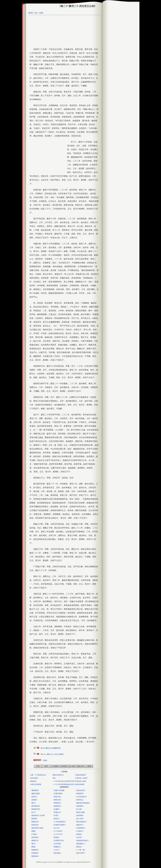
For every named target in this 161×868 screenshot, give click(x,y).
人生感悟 (55, 766)
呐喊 (33, 831)
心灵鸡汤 (63, 766)
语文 (46, 766)
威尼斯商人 (80, 844)
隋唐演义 (35, 840)
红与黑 (79, 809)
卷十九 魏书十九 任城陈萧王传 (51, 748)
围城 (33, 847)
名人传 (56, 828)
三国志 (41, 13)
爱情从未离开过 (58, 775)
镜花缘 (34, 819)
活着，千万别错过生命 (38, 775)
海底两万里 (36, 809)
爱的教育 (35, 790)
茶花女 (34, 797)
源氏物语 (57, 853)
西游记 (79, 847)
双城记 (56, 837)
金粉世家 (80, 815)
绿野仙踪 (35, 825)
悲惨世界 (80, 793)
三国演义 (80, 831)
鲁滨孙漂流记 (81, 822)
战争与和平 (80, 853)
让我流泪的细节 (80, 775)
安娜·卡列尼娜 (59, 790)
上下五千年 (58, 834)
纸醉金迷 (35, 856)
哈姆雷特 (80, 806)
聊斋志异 (35, 822)
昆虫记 (56, 819)
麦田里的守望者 (37, 828)
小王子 (56, 850)
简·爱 (56, 815)
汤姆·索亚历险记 (82, 840)
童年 (33, 844)
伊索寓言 (35, 853)
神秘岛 (79, 834)
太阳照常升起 (59, 840)
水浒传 (79, 837)
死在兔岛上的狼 (80, 781)
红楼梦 (56, 809)
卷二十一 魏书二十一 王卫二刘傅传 (52, 754)
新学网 (31, 13)
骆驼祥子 (80, 825)
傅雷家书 (57, 803)
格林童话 (57, 806)
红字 (33, 812)
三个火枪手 (58, 831)
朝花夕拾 (57, 797)
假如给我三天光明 (38, 815)
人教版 (89, 766)
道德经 (34, 800)
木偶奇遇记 (80, 828)
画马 (54, 778)
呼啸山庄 (57, 812)
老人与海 (80, 819)
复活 (33, 803)
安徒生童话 (80, 790)
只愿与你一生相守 (81, 778)
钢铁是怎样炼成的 (83, 803)
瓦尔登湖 (57, 844)
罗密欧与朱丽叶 (60, 825)
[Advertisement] (64, 32)
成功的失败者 (80, 784)
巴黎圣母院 (58, 793)
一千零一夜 (80, 850)
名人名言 (72, 766)
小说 (36, 13)
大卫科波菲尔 (81, 797)
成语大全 (80, 766)
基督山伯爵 (80, 812)
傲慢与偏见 (36, 793)
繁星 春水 (57, 800)
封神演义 (80, 800)
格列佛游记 (36, 806)
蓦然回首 (33, 781)
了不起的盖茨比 (60, 822)
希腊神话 (35, 850)
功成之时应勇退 (36, 784)
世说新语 (35, 837)
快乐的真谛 (34, 778)
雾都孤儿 (57, 847)
